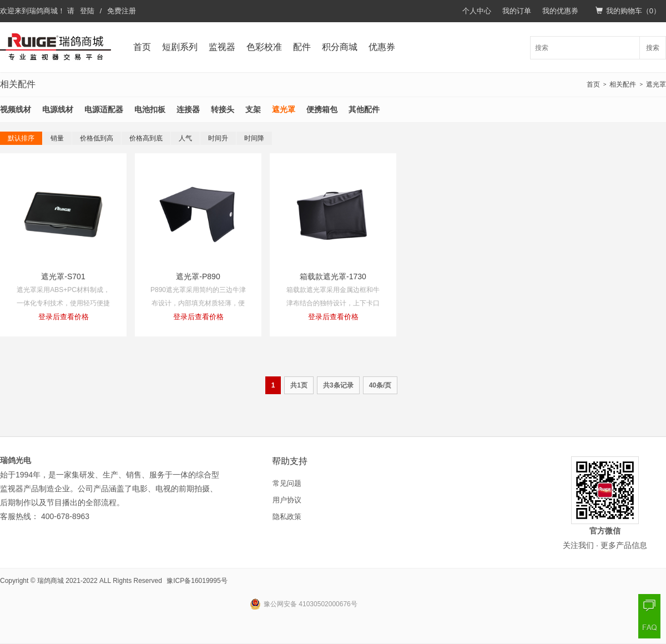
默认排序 (21, 138)
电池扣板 (150, 109)
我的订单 (517, 11)
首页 (142, 47)
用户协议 (287, 500)
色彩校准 (264, 47)
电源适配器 (104, 109)
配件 (302, 47)
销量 (57, 138)
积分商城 (340, 47)
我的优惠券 (560, 11)
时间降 (254, 138)
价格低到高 (97, 138)
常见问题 (287, 483)
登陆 (87, 11)
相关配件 (623, 84)
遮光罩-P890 (198, 276)
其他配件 (364, 109)
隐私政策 (287, 517)
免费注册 (122, 11)
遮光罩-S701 (63, 276)
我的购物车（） (628, 11)
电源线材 (58, 109)
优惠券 (382, 47)
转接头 (223, 109)
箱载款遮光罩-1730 (333, 276)
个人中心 (477, 11)
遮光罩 (656, 84)
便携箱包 (322, 109)
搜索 (653, 48)
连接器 (188, 109)
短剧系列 (180, 47)
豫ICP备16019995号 (197, 581)
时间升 (218, 138)
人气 (185, 138)
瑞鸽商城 (43, 11)
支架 (253, 109)
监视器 (222, 47)
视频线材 (16, 109)
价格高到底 (146, 138)
